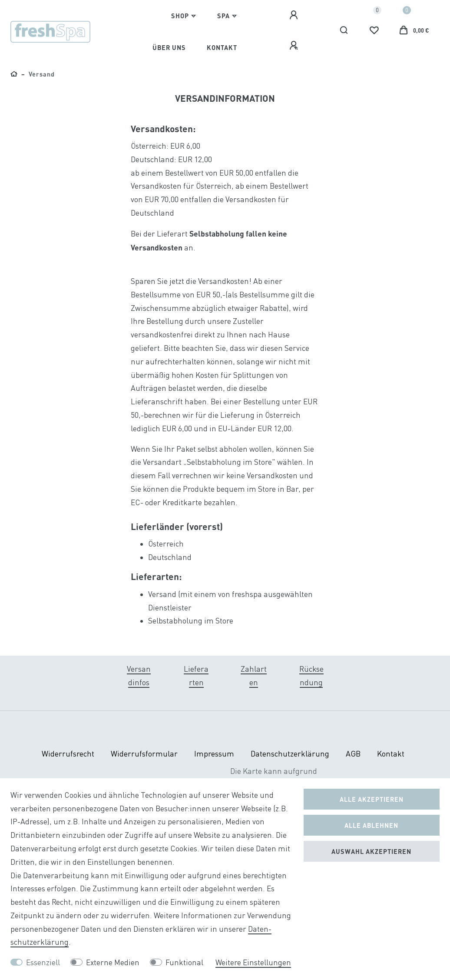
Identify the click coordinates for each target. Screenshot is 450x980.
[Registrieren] (295, 46)
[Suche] (344, 30)
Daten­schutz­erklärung (290, 754)
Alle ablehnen (371, 825)
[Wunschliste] (374, 30)
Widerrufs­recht (68, 754)
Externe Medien (113, 962)
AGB (353, 754)
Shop (180, 16)
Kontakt (222, 47)
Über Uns (169, 47)
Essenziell (43, 962)
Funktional (184, 962)
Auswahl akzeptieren (371, 851)
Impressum (214, 754)
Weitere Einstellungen (253, 962)
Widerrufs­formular (144, 754)
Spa (223, 16)
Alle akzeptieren (372, 799)
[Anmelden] (295, 15)
